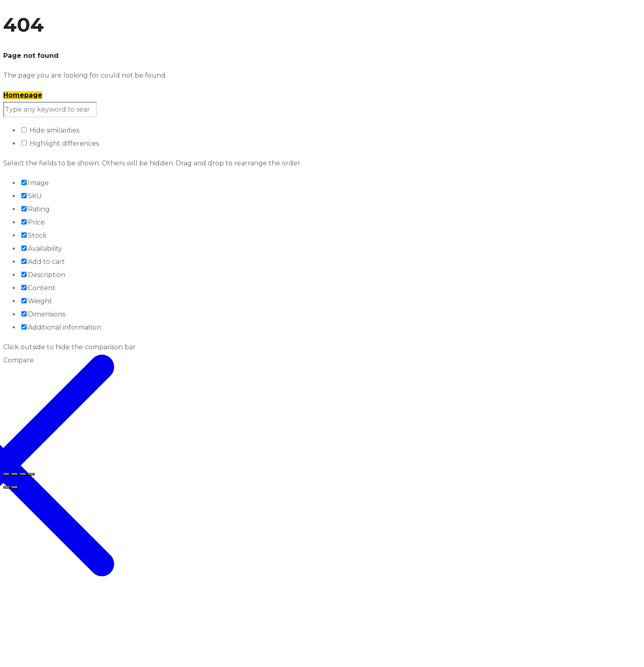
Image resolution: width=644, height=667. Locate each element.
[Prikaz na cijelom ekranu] (15, 474)
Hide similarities (50, 130)
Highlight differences (60, 143)
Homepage (23, 95)
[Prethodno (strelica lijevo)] (7, 487)
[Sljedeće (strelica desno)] (15, 487)
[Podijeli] (23, 474)
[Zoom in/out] (7, 474)
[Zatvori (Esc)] (31, 474)
